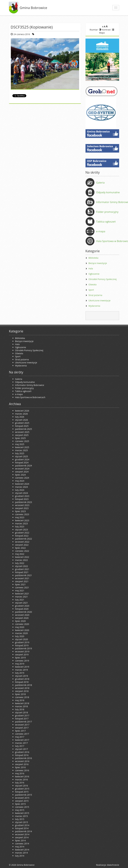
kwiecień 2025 (22, 447)
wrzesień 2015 (22, 798)
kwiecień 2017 (22, 740)
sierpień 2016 (22, 764)
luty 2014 (20, 856)
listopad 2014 (22, 828)
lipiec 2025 (20, 438)
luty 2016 (20, 783)
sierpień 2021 (22, 581)
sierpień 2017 (22, 728)
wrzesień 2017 (22, 725)
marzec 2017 (21, 743)
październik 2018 (24, 685)
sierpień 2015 (22, 801)
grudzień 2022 (22, 533)
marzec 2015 (21, 816)
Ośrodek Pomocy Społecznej (103, 279)
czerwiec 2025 (22, 441)
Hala (91, 268)
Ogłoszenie (94, 274)
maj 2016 (20, 773)
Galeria (100, 183)
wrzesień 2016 (22, 761)
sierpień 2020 (22, 618)
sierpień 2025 (22, 435)
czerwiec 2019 (22, 661)
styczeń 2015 (22, 822)
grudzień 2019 (22, 642)
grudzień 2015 (22, 789)
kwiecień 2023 (22, 520)
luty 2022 (20, 563)
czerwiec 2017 (22, 734)
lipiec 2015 (20, 804)
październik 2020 (24, 612)
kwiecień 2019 (22, 667)
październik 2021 (24, 575)
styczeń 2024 (22, 493)
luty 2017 (20, 746)
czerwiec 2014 (22, 844)
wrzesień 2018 (22, 688)
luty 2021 (20, 600)
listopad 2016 (22, 755)
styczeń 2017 (22, 749)
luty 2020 (20, 636)
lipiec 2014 (20, 840)
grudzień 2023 (22, 496)
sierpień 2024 (22, 472)
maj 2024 (20, 481)
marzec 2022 (21, 560)
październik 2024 (24, 466)
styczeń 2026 (22, 420)
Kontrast (105, 30)
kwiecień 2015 (22, 813)
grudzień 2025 (22, 423)
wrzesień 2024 (22, 469)
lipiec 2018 (20, 694)
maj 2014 (20, 847)
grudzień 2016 (22, 752)
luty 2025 (20, 453)
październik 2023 (24, 502)
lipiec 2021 (20, 584)
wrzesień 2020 (22, 615)
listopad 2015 (22, 792)
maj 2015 (20, 810)
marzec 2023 (21, 523)
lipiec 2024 (20, 475)
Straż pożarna (95, 295)
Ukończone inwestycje (100, 300)
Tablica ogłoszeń (106, 222)
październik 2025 (24, 429)
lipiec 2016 (20, 767)
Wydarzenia (94, 306)
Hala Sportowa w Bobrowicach (30, 397)
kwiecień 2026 (22, 411)
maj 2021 (20, 591)
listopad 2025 (22, 426)
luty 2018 (20, 709)
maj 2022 (20, 554)
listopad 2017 (22, 719)
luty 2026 (20, 417)
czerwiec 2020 (22, 624)
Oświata (93, 284)
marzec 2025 (21, 450)
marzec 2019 (21, 670)
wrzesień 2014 (22, 834)
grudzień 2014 (22, 825)
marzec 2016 (21, 780)
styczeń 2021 (22, 603)
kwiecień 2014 (22, 850)
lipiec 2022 (20, 548)
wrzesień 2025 (22, 432)
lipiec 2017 (20, 731)
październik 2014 (24, 831)
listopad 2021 (22, 572)
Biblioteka (94, 258)
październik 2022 (24, 539)
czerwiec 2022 (22, 551)
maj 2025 (20, 444)
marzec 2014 (21, 853)
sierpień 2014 (22, 837)
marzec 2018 (21, 706)
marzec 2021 (21, 597)
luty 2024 (20, 490)
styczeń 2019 (22, 676)
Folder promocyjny (107, 212)
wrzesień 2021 (22, 578)
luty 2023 (20, 527)
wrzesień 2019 (22, 651)
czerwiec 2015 (22, 807)
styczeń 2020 (22, 639)
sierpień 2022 (22, 545)
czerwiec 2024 (22, 478)
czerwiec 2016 (22, 770)
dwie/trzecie (113, 865)
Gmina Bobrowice (34, 8)
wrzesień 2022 (22, 542)
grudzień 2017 (22, 716)
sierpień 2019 (22, 655)
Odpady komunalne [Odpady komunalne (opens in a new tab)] (108, 192)
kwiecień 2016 (22, 776)
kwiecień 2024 (22, 484)
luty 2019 (20, 673)
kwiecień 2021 (22, 594)
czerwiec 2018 (22, 697)
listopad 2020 (22, 609)
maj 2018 (20, 700)
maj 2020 (20, 627)
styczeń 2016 (22, 786)
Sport (91, 290)
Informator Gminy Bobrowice (30, 385)
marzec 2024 (21, 487)
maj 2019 (20, 664)
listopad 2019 (22, 645)
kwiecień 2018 (22, 703)
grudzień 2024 (22, 459)
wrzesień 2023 (22, 505)
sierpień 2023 (22, 508)
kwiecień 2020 (22, 630)
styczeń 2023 (22, 530)
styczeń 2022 (22, 566)
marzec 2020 (21, 633)
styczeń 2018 (22, 712)
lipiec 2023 (20, 511)
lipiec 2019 (20, 658)
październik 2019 (24, 648)
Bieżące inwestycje (98, 263)
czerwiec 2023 (22, 514)
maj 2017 (20, 737)
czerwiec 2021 (22, 587)
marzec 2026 (21, 414)
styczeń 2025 (22, 456)
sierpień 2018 (22, 691)
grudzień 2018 (22, 679)
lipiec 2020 (20, 621)
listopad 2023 (22, 499)
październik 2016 (24, 758)
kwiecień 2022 (22, 557)
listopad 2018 (22, 682)
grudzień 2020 (22, 606)
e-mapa (101, 231)
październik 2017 (24, 722)
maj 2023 (20, 517)
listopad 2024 (22, 463)
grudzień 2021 (22, 569)
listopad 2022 (22, 536)
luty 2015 (20, 819)
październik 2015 (24, 795)
